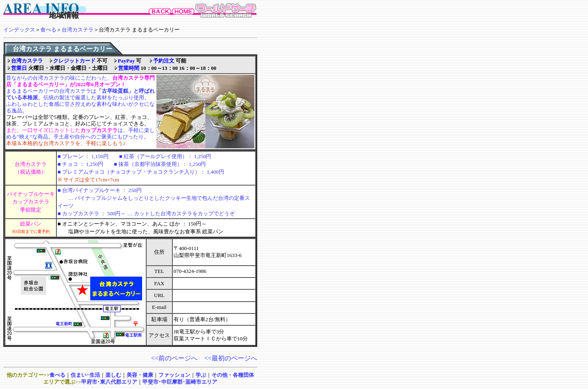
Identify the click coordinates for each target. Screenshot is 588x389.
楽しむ (113, 375)
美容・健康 (140, 375)
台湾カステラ (78, 30)
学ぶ (201, 375)
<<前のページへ (174, 358)
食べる (48, 30)
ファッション (174, 375)
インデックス (19, 30)
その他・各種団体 (233, 375)
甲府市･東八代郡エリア (109, 382)
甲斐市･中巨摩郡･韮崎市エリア (180, 382)
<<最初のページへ (231, 358)
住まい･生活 (85, 375)
